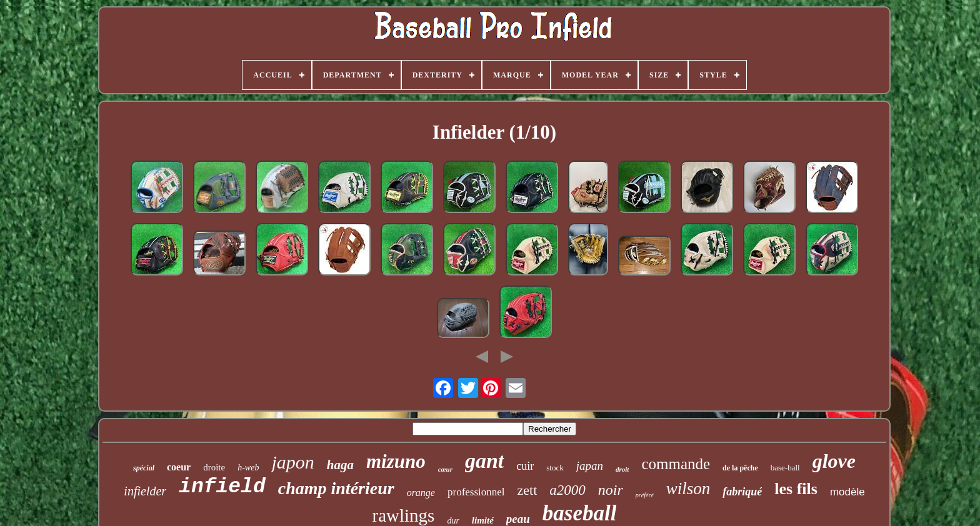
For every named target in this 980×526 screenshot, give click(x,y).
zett (527, 490)
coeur (179, 467)
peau (518, 519)
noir (611, 490)
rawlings (404, 515)
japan (590, 466)
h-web (248, 468)
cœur (445, 469)
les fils (796, 489)
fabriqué (742, 492)
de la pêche (740, 468)
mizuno (396, 461)
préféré (645, 495)
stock (555, 468)
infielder (145, 491)
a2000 (567, 490)
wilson (688, 489)
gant (484, 461)
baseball (580, 513)
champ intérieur (336, 488)
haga (340, 465)
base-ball (785, 468)
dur (453, 521)
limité (483, 520)
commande (676, 464)
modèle (847, 492)
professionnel (476, 492)
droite (214, 467)
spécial (144, 468)
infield (222, 487)
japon (292, 462)
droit (622, 469)
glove (834, 461)
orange (421, 493)
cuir (525, 466)
